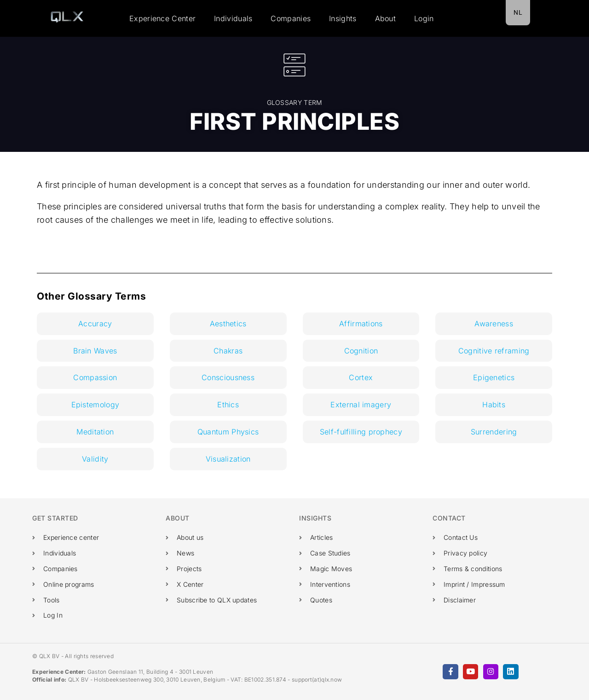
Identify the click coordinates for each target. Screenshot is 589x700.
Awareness (494, 324)
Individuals (233, 18)
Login (424, 18)
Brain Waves (95, 351)
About (386, 18)
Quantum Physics (228, 432)
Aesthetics (228, 324)
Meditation (95, 432)
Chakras (228, 351)
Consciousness (228, 377)
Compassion (95, 377)
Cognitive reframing (494, 351)
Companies (291, 18)
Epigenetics (494, 377)
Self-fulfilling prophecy (361, 432)
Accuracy (95, 324)
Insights (343, 18)
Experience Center (162, 18)
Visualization (228, 459)
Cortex (361, 377)
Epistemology (95, 405)
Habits (494, 405)
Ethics (228, 405)
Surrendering (494, 432)
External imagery (361, 405)
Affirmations (361, 324)
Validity (95, 459)
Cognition (361, 351)
